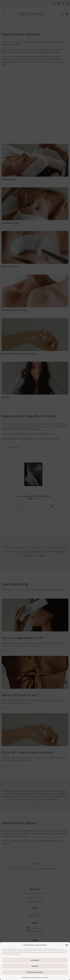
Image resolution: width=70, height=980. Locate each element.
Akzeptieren (35, 960)
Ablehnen (35, 966)
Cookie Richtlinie (26, 977)
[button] (67, 945)
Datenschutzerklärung (36, 977)
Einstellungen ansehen (35, 972)
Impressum (46, 977)
